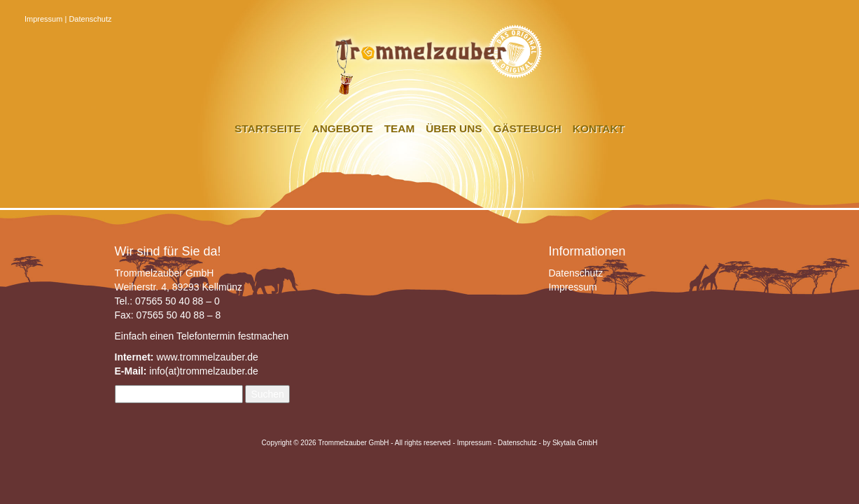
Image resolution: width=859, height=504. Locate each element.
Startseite (268, 128)
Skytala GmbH (575, 443)
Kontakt (599, 128)
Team (400, 128)
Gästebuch (527, 128)
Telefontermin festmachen (232, 336)
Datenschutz (90, 19)
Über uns (454, 128)
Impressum (43, 19)
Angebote (343, 128)
